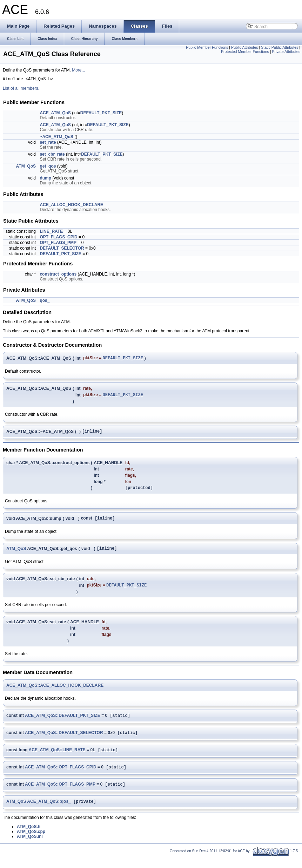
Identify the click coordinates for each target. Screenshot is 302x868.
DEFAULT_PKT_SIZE (101, 114)
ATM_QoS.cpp (31, 843)
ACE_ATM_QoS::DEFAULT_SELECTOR (64, 741)
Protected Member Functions (245, 52)
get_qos (48, 167)
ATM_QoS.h (29, 838)
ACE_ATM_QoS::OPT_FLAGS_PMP (60, 795)
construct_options (58, 275)
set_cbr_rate (52, 155)
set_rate (48, 143)
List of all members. (21, 89)
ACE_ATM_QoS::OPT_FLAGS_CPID (61, 777)
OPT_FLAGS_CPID (58, 238)
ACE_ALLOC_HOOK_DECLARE (71, 206)
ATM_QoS (26, 167)
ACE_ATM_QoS (55, 114)
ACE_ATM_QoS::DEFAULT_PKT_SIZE (63, 723)
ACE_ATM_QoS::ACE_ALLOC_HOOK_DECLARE (55, 692)
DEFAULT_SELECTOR (62, 249)
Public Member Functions (207, 47)
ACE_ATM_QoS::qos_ (49, 813)
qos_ (45, 301)
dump (45, 179)
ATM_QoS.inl (30, 848)
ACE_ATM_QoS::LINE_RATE (57, 759)
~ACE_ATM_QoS (56, 138)
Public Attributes (244, 47)
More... (78, 70)
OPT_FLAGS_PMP (58, 244)
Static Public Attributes (280, 47)
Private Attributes (286, 52)
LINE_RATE (51, 232)
